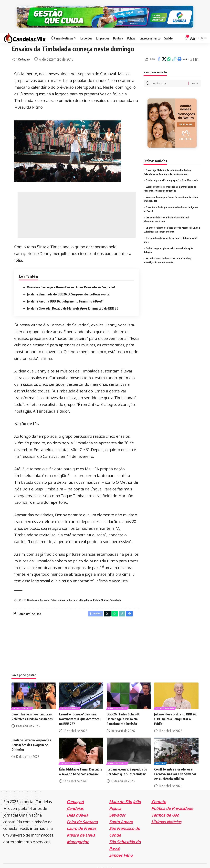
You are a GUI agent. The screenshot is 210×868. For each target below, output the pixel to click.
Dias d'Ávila (78, 809)
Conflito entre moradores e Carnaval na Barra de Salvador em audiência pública (175, 768)
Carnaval (45, 593)
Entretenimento (59, 593)
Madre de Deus (81, 829)
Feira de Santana (82, 815)
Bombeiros (33, 593)
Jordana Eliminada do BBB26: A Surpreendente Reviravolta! (69, 287)
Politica (161, 757)
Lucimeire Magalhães (80, 593)
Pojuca (115, 802)
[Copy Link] (174, 52)
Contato (159, 795)
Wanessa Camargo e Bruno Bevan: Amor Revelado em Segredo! (71, 280)
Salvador (117, 809)
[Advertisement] (77, 208)
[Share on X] (164, 52)
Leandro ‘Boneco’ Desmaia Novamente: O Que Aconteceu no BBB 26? (80, 713)
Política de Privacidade (172, 802)
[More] (185, 52)
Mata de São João (125, 795)
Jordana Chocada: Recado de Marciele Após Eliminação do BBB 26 (73, 301)
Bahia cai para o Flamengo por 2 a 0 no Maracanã (172, 174)
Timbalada (115, 593)
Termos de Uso (165, 809)
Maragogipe (78, 835)
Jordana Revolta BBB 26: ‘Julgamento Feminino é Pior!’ (65, 294)
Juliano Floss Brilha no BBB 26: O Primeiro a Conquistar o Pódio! (176, 713)
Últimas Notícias (166, 815)
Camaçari (75, 795)
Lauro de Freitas (82, 822)
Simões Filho (121, 849)
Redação (24, 52)
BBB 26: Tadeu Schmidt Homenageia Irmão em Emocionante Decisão (123, 713)
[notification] (186, 31)
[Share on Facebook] (159, 52)
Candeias (75, 802)
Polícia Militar (101, 593)
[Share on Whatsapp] (169, 52)
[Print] (179, 52)
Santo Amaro (121, 815)
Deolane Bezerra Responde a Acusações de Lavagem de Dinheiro (31, 739)
